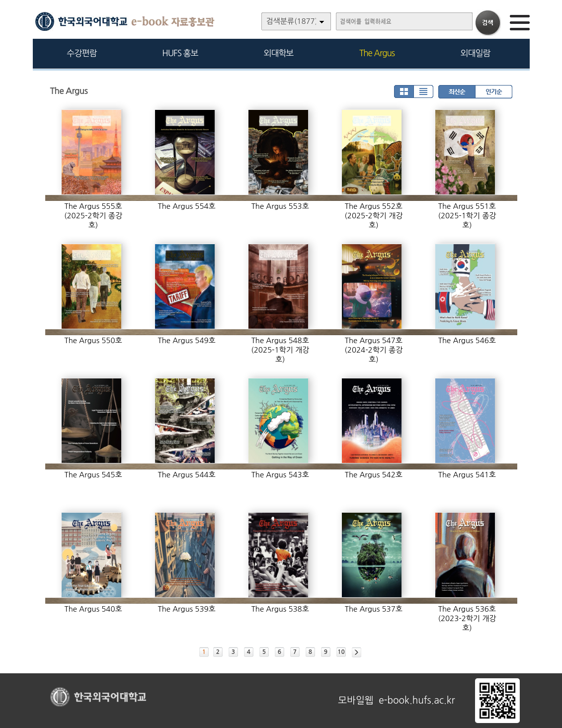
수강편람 (82, 53)
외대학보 (279, 53)
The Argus (377, 53)
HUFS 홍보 (180, 53)
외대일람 (476, 53)
